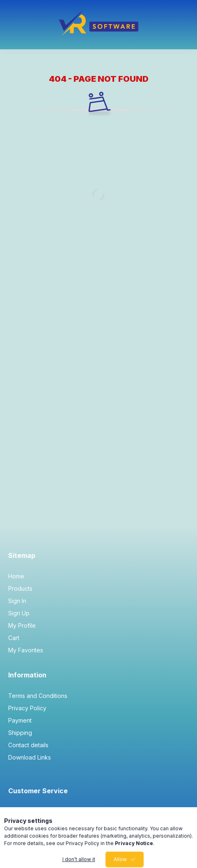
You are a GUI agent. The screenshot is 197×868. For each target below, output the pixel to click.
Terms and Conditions (38, 696)
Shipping (20, 733)
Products (20, 588)
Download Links (30, 757)
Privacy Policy (27, 708)
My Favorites (26, 650)
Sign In (17, 601)
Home (16, 576)
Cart (14, 638)
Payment (20, 720)
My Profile (22, 625)
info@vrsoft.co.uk (42, 812)
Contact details (28, 745)
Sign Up (19, 613)
